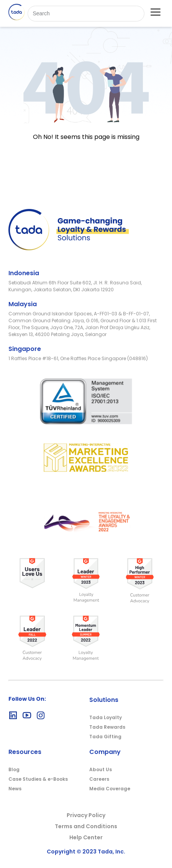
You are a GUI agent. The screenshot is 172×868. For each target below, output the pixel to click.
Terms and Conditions (86, 826)
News (15, 789)
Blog (14, 769)
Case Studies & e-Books (38, 779)
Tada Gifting (105, 737)
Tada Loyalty (106, 717)
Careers (99, 779)
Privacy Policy (86, 815)
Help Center (86, 837)
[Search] (86, 14)
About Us (101, 769)
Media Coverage (110, 789)
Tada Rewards (107, 727)
